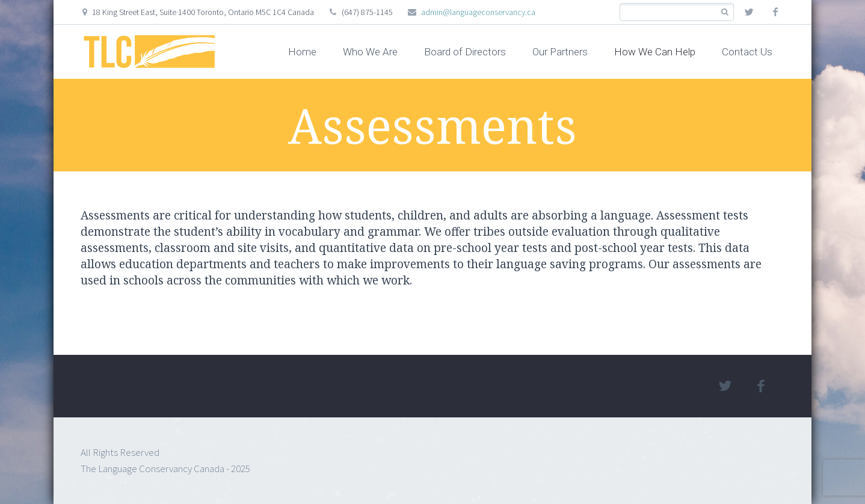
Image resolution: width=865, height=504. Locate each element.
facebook (775, 12)
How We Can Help (655, 52)
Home (302, 52)
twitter (749, 12)
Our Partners (560, 52)
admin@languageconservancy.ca (478, 12)
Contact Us (747, 52)
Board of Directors (465, 52)
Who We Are (370, 52)
